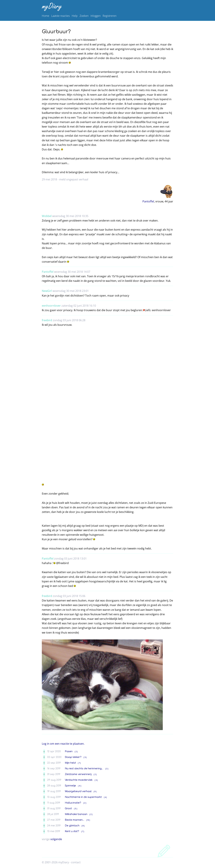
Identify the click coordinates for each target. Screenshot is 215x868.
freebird (47, 320)
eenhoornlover (51, 306)
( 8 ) (83, 826)
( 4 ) (80, 786)
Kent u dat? (72, 831)
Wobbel (47, 216)
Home (46, 16)
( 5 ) (76, 809)
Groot (68, 808)
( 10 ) (88, 820)
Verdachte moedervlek (79, 780)
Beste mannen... (74, 820)
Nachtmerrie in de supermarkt (83, 797)
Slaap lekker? (73, 757)
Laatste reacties (60, 16)
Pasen (69, 751)
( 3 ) (85, 757)
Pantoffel (148, 201)
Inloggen (96, 16)
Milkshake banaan (76, 814)
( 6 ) (105, 797)
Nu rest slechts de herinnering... (84, 768)
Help (75, 16)
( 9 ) (95, 792)
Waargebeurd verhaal (78, 791)
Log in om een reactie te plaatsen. (63, 744)
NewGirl (47, 291)
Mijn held (70, 763)
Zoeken (84, 16)
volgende (56, 839)
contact (76, 862)
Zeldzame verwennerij (78, 774)
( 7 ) (79, 763)
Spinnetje (70, 786)
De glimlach (72, 826)
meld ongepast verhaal (74, 179)
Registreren (110, 16)
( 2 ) (76, 752)
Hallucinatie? (73, 803)
